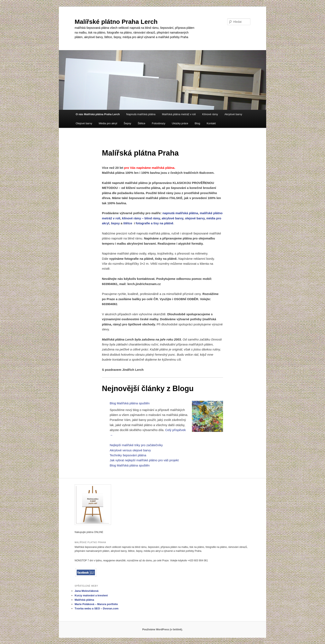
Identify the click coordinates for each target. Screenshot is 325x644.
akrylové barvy (172, 218)
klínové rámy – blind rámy (141, 218)
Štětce (141, 123)
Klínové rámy (210, 114)
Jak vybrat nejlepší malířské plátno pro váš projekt (144, 460)
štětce (128, 223)
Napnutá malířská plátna (141, 114)
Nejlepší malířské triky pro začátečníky (136, 445)
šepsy (115, 223)
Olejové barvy (84, 123)
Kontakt (211, 123)
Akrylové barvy (233, 114)
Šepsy (127, 123)
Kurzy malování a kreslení (91, 595)
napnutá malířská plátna (180, 213)
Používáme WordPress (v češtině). (162, 630)
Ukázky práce (180, 123)
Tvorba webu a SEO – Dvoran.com (97, 608)
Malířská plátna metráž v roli (179, 114)
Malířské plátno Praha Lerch (116, 22)
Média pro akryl (108, 123)
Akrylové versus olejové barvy (130, 450)
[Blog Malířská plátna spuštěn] (207, 417)
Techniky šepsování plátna (128, 455)
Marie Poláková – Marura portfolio (96, 604)
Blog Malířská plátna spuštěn (130, 403)
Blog (197, 123)
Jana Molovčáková (87, 591)
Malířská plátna (84, 600)
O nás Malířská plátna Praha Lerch (98, 114)
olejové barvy (195, 218)
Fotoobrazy (159, 123)
